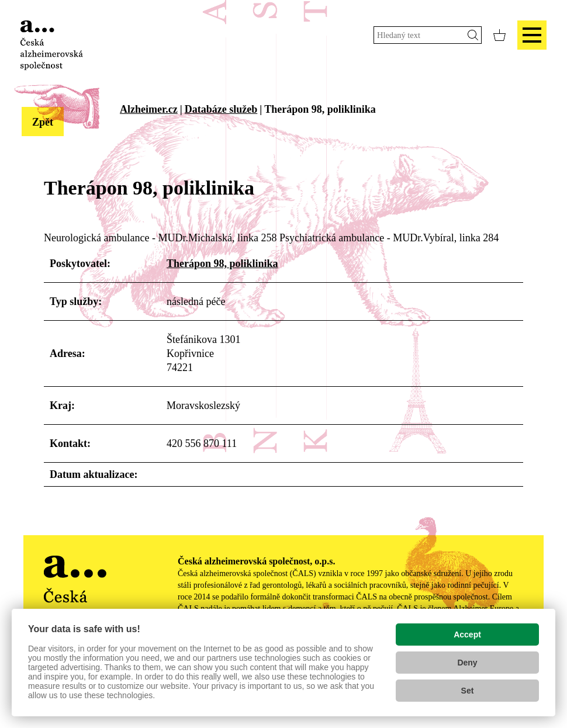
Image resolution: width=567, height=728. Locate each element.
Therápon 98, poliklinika (222, 264)
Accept (467, 635)
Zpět (43, 122)
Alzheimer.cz (149, 109)
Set (468, 691)
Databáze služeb (221, 109)
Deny (467, 663)
